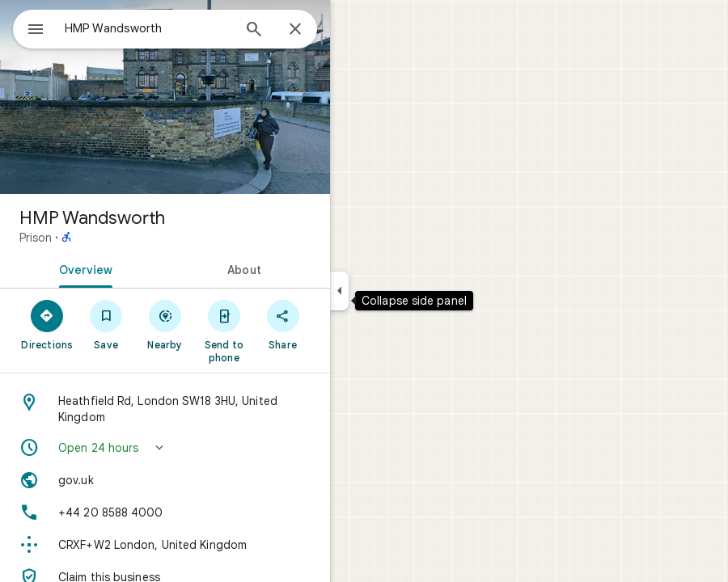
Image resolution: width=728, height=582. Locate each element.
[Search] (254, 31)
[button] (165, 448)
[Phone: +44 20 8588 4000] (165, 512)
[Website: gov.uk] (165, 480)
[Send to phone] (224, 331)
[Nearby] (165, 324)
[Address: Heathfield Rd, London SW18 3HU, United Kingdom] (165, 409)
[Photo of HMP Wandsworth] (165, 97)
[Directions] (47, 324)
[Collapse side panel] (339, 291)
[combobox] (148, 28)
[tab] (83, 268)
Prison (36, 238)
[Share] (283, 324)
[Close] (295, 30)
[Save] (106, 324)
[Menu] (36, 31)
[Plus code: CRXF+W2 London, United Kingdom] (165, 545)
